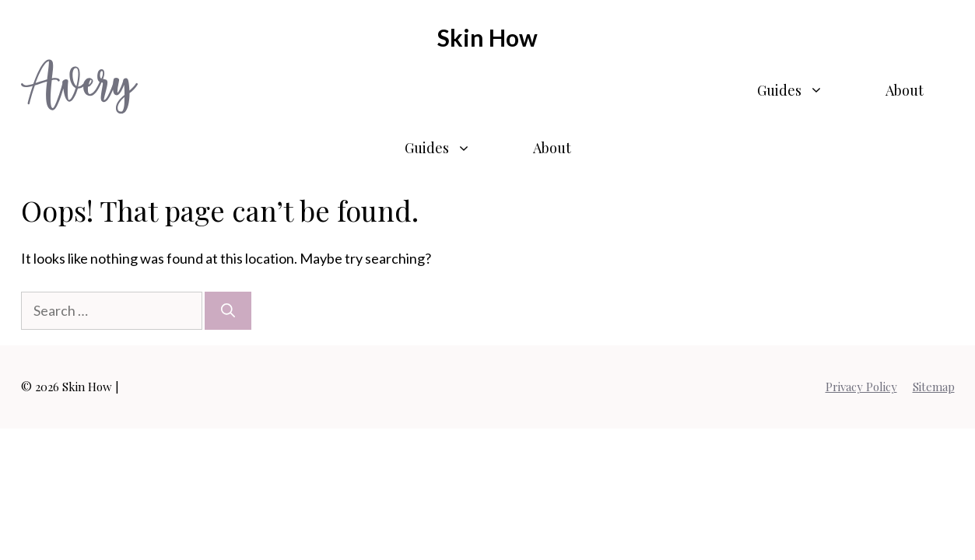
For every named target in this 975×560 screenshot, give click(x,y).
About (905, 90)
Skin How (487, 37)
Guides (806, 90)
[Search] (228, 311)
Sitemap (934, 387)
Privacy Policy (861, 387)
